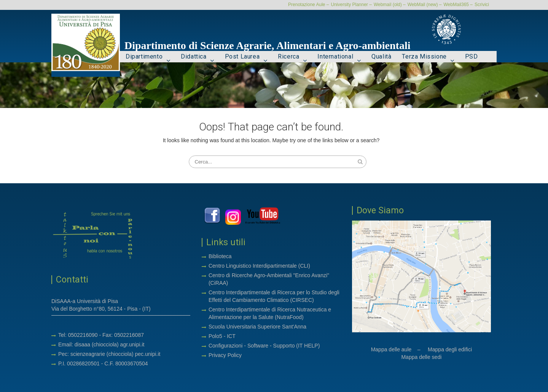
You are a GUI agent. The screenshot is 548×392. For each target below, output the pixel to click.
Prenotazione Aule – (308, 5)
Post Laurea (242, 56)
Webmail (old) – (390, 5)
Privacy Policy (225, 355)
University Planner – (351, 5)
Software (259, 346)
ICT (231, 336)
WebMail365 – (458, 5)
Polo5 (215, 336)
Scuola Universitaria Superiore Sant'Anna (257, 327)
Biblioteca (220, 256)
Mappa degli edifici (450, 349)
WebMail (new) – (425, 5)
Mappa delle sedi (421, 357)
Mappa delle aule (391, 349)
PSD (472, 56)
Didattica (194, 56)
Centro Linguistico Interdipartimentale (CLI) (259, 266)
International (335, 56)
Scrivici (482, 5)
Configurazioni (226, 346)
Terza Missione (424, 56)
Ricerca (288, 56)
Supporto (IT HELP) (297, 346)
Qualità (381, 56)
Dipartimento (144, 56)
